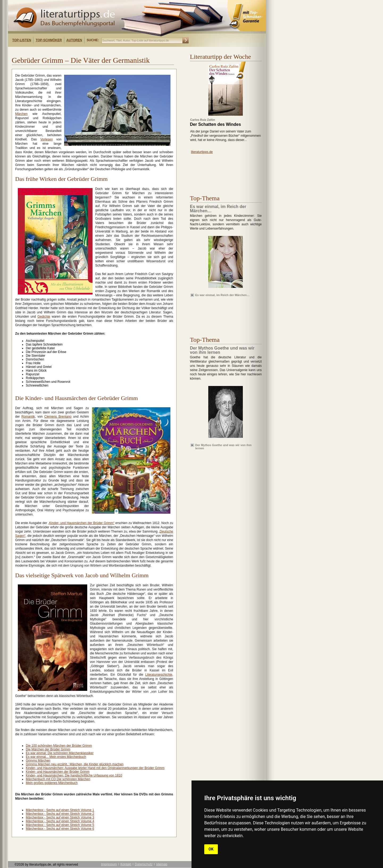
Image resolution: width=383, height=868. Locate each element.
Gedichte (44, 317)
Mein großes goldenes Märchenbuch (52, 783)
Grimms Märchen (38, 761)
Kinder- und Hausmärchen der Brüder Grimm (58, 772)
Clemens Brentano (58, 417)
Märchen (21, 114)
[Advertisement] (77, 51)
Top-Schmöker (49, 40)
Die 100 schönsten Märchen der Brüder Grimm (59, 746)
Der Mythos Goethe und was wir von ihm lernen (223, 446)
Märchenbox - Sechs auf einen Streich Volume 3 (60, 817)
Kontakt (126, 864)
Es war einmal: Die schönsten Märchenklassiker (60, 753)
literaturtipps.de (202, 152)
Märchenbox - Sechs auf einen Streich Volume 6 (60, 829)
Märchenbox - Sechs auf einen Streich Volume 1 (60, 810)
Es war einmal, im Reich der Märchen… (222, 295)
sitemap (162, 864)
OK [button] (211, 849)
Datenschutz (144, 864)
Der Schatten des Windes (215, 124)
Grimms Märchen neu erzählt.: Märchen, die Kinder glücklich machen (75, 764)
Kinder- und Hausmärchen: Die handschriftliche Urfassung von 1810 (74, 775)
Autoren (74, 40)
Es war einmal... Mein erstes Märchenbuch (56, 757)
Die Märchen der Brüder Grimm (48, 749)
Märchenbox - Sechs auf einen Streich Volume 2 (60, 814)
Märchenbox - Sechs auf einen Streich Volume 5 (60, 825)
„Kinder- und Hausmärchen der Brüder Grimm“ (81, 523)
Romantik (28, 417)
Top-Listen (22, 40)
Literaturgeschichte (159, 675)
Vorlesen (47, 139)
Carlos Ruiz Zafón (203, 120)
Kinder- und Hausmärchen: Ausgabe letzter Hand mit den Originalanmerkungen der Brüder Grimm (95, 768)
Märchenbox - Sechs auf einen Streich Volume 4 (60, 821)
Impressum (109, 864)
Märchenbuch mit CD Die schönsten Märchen (58, 779)
